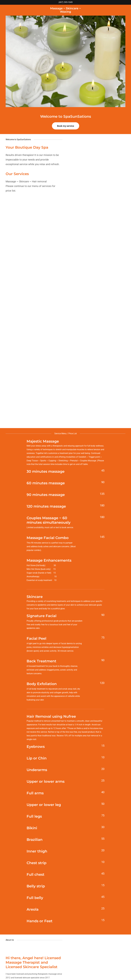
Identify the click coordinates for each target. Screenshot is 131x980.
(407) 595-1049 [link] (66, 2)
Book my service (66, 126)
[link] (65, 12)
